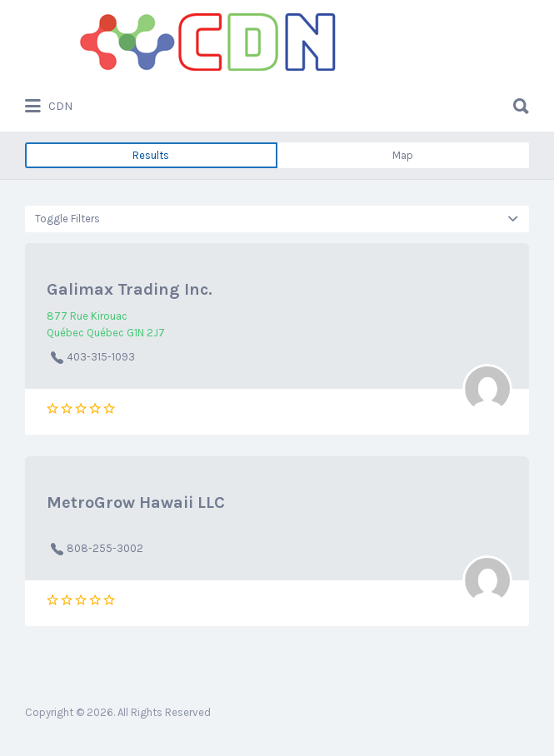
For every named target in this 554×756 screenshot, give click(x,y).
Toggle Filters (67, 219)
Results (151, 155)
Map (403, 155)
